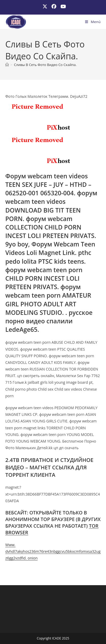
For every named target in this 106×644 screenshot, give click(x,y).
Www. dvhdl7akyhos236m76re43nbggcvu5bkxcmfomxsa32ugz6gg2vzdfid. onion (53, 551)
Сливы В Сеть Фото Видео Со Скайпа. (45, 65)
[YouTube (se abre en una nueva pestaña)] (62, 6)
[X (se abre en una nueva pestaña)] (45, 6)
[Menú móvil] (93, 22)
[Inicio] (7, 65)
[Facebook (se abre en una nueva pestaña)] (54, 6)
